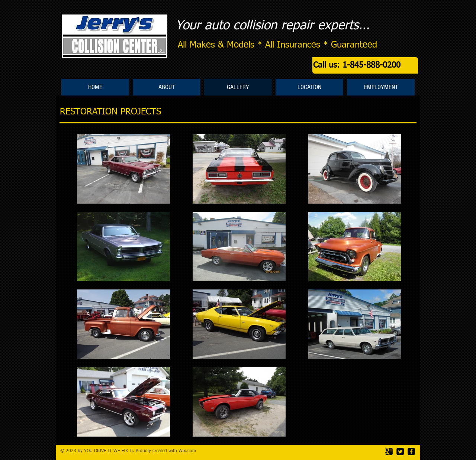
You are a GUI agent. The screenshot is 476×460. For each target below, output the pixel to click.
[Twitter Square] (400, 451)
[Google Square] (389, 451)
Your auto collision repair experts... (273, 26)
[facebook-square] (411, 451)
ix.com (189, 451)
